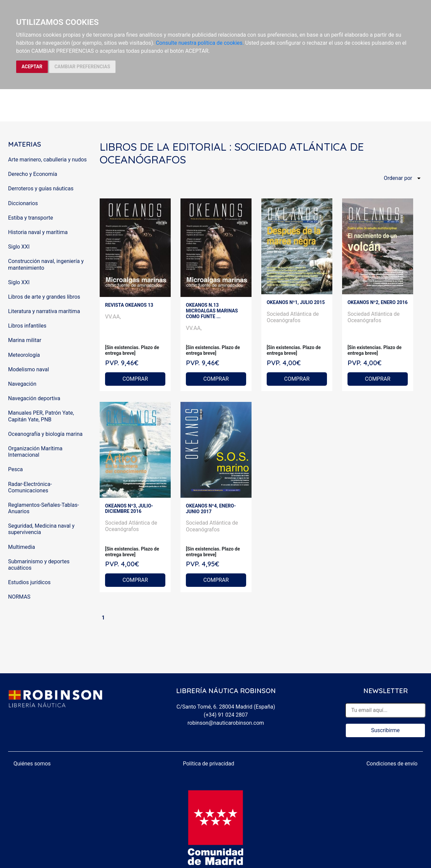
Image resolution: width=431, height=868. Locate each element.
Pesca (15, 469)
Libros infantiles (27, 326)
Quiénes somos (32, 764)
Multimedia (22, 547)
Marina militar (25, 340)
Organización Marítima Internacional (35, 452)
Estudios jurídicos (29, 582)
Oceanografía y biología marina (45, 434)
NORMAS (19, 597)
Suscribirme (385, 730)
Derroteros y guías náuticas (41, 188)
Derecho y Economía (33, 174)
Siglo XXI (19, 247)
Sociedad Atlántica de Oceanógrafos (293, 317)
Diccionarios (23, 203)
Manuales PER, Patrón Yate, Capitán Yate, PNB (41, 416)
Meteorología (24, 355)
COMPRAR (135, 379)
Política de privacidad (208, 764)
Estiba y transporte (30, 218)
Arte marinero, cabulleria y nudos (47, 160)
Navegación (22, 384)
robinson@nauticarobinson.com (226, 723)
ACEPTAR (32, 67)
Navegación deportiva (34, 398)
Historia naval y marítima (38, 232)
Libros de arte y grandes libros (44, 297)
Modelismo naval (28, 369)
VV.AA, (113, 317)
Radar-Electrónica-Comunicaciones (30, 487)
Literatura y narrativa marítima (44, 311)
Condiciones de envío (392, 764)
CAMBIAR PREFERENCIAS (82, 67)
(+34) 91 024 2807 (226, 715)
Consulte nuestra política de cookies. (200, 43)
